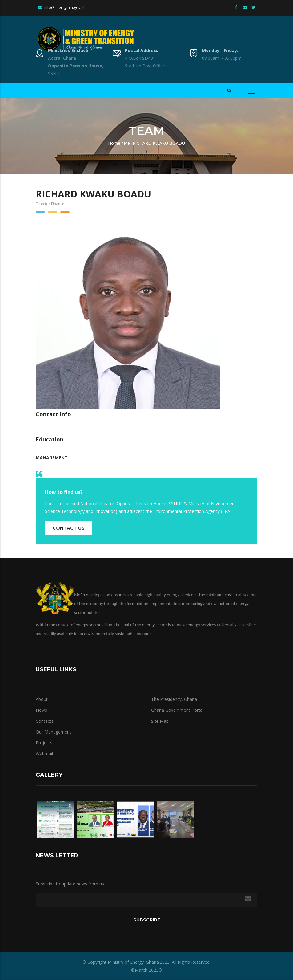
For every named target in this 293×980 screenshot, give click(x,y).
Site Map (160, 721)
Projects (44, 743)
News (41, 710)
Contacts (45, 721)
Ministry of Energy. (126, 962)
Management (52, 458)
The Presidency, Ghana (174, 699)
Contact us (69, 528)
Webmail (44, 753)
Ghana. (152, 962)
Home (114, 143)
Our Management (53, 732)
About (42, 699)
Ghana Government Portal (177, 710)
